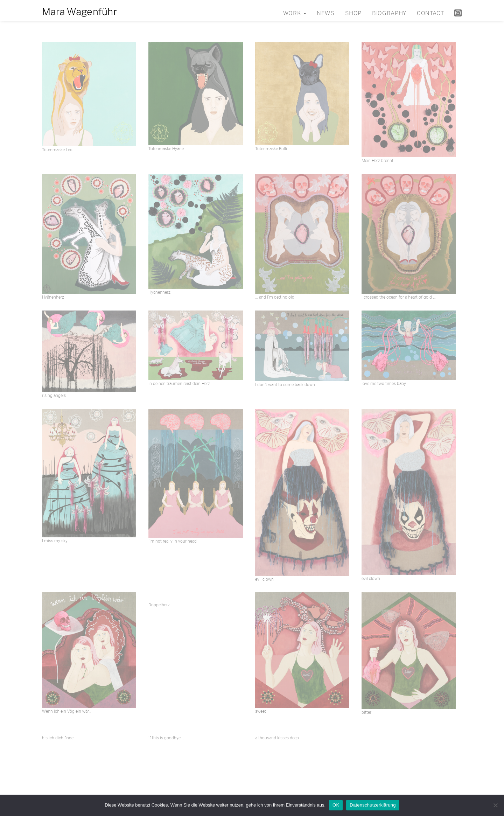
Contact (430, 13)
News (326, 13)
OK (336, 805)
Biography (389, 13)
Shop (353, 13)
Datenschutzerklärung (373, 805)
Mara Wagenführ (80, 11)
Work (295, 13)
